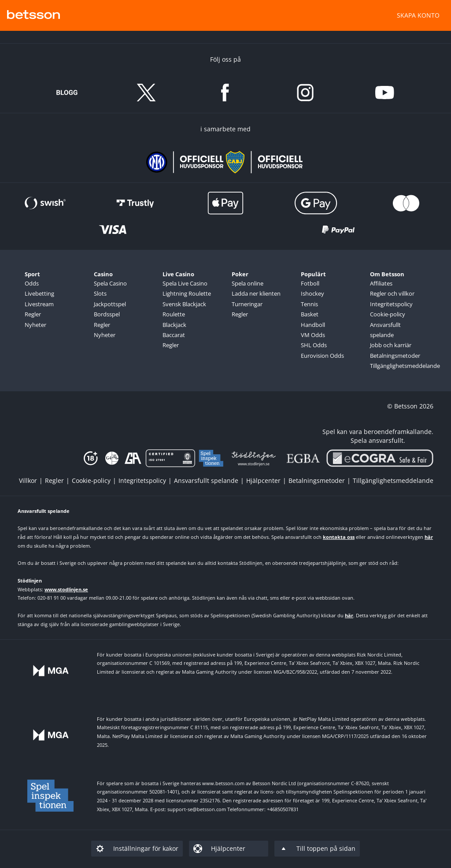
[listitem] (32, 480)
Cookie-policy (388, 314)
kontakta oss (339, 537)
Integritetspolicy (391, 304)
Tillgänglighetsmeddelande (397, 366)
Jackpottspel (110, 304)
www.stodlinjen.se (66, 589)
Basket (310, 314)
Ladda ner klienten (256, 293)
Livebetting (39, 293)
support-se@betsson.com (197, 809)
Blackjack (174, 325)
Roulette (174, 314)
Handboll (313, 325)
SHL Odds (314, 345)
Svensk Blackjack (184, 304)
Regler (33, 314)
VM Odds (313, 335)
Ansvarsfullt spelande (385, 330)
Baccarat (174, 335)
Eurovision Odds (322, 356)
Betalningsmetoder (395, 356)
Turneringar (247, 304)
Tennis (309, 304)
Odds (32, 283)
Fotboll (310, 283)
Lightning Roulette (187, 293)
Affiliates (381, 283)
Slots (100, 293)
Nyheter (35, 325)
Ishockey (312, 293)
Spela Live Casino (185, 283)
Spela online (248, 283)
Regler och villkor (392, 293)
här (429, 537)
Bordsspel (107, 314)
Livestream (39, 304)
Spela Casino (110, 283)
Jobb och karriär (391, 345)
